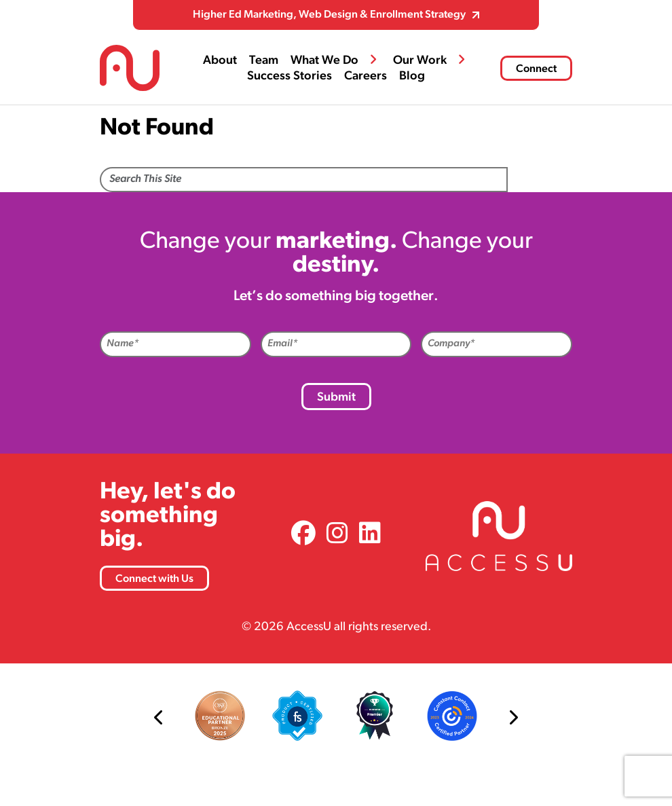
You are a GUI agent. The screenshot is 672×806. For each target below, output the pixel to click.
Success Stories (290, 76)
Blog (412, 76)
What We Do (324, 61)
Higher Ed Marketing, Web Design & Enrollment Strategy (329, 15)
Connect (536, 69)
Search (540, 181)
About (220, 61)
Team (264, 61)
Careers (366, 76)
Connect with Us (154, 579)
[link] (303, 536)
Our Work (420, 61)
